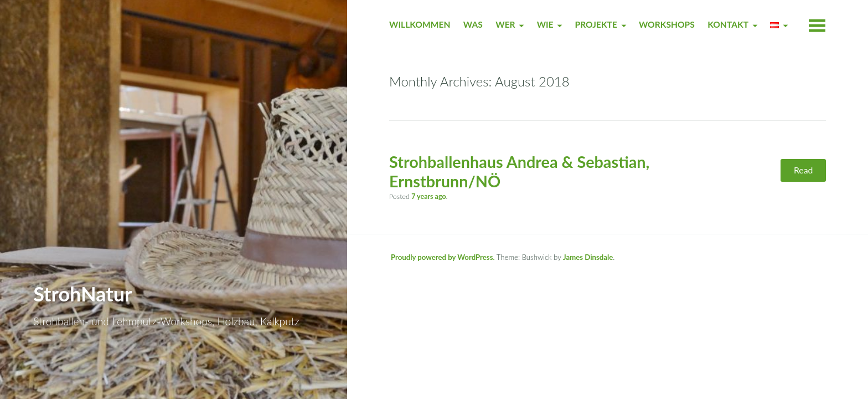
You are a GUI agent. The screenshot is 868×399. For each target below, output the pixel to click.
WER (505, 24)
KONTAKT (728, 24)
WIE (545, 24)
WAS (473, 24)
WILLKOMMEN (420, 24)
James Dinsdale (588, 257)
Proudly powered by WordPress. (443, 257)
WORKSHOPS (667, 24)
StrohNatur (82, 294)
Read (804, 170)
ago (428, 196)
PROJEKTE (596, 24)
